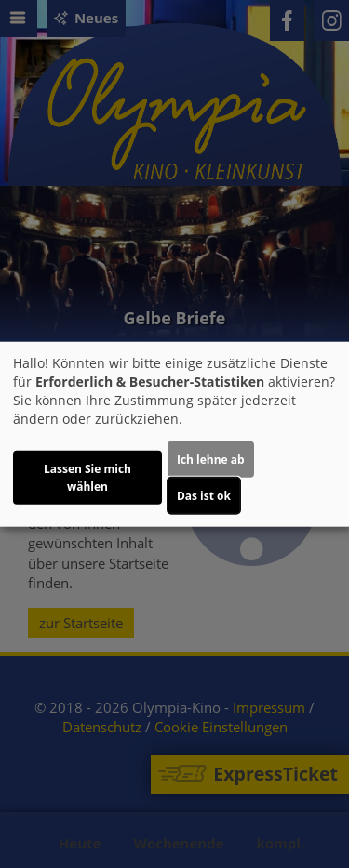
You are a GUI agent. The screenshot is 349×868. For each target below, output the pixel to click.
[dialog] (174, 434)
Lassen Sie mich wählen (87, 477)
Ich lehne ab (211, 459)
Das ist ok (204, 495)
